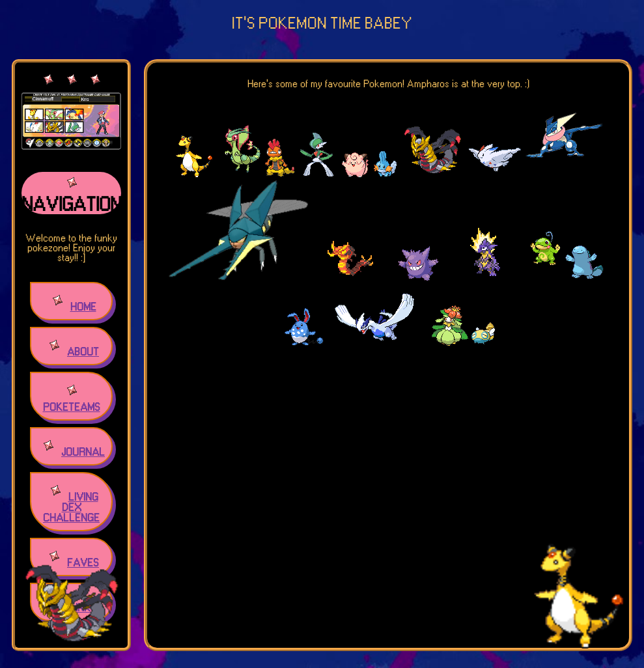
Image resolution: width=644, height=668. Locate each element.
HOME (83, 307)
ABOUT (83, 352)
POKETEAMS (72, 408)
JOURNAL (83, 452)
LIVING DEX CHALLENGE (71, 508)
